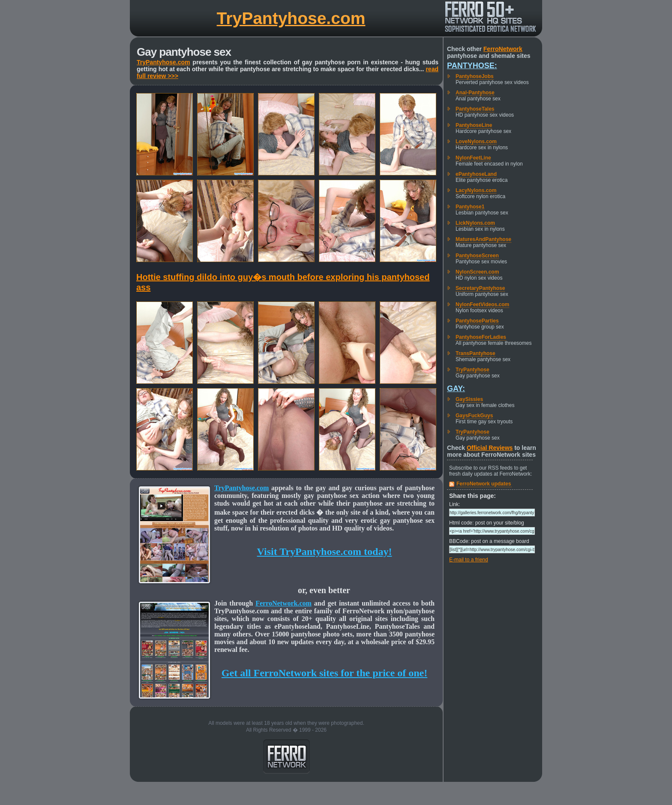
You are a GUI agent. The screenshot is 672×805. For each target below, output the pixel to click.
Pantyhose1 (470, 207)
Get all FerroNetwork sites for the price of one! (324, 673)
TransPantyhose (475, 353)
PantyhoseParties (477, 321)
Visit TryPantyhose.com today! (325, 552)
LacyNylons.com (476, 190)
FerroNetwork (503, 49)
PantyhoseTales (475, 109)
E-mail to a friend (469, 560)
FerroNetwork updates (484, 484)
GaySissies (469, 399)
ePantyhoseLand (476, 174)
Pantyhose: (472, 66)
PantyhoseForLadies (481, 337)
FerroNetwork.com (283, 603)
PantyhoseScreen (477, 256)
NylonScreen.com (477, 272)
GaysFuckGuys (474, 416)
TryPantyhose (472, 370)
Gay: (456, 389)
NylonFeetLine (473, 158)
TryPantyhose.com (291, 18)
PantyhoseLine (474, 125)
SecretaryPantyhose (480, 288)
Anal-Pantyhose (475, 93)
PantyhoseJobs (475, 76)
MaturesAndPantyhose (483, 239)
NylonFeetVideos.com (482, 305)
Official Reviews (490, 448)
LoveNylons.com (476, 142)
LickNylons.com (475, 223)
